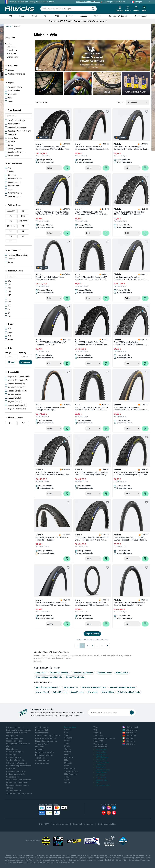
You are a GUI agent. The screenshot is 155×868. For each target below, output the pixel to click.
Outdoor (84, 16)
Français (140, 2)
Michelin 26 (93, 692)
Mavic (67, 746)
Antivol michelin (60, 692)
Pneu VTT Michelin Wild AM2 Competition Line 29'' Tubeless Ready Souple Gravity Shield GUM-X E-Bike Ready (91, 474)
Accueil (9, 26)
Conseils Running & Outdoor (48, 735)
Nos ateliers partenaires (46, 741)
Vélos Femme (101, 772)
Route (22, 16)
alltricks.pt (129, 741)
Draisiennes (101, 765)
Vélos (96, 727)
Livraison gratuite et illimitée (101, 2)
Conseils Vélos (42, 744)
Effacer (11, 362)
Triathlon (98, 16)
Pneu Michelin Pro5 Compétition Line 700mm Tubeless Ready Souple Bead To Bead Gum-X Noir (130, 539)
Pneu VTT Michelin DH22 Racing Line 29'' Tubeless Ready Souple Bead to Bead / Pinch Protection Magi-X (91, 278)
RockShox (69, 757)
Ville (46, 16)
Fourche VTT (101, 760)
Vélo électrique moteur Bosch (123, 687)
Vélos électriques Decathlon (48, 687)
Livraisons (40, 747)
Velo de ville (101, 749)
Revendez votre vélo (44, 755)
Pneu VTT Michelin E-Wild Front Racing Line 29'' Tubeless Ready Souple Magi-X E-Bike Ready (131, 474)
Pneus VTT (11, 47)
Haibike (68, 752)
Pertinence (138, 103)
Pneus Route (12, 50)
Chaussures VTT (101, 747)
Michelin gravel (42, 692)
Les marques (70, 727)
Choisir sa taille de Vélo (46, 738)
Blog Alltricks (12, 749)
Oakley (67, 755)
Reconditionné (141, 16)
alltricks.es (129, 733)
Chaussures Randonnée (104, 738)
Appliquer (26, 362)
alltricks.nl (129, 744)
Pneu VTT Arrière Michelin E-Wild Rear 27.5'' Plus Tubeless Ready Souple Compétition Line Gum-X (129, 213)
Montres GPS (101, 755)
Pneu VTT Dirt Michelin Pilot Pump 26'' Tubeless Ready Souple (51, 343)
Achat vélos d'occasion (16, 763)
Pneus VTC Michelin (59, 673)
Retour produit (42, 730)
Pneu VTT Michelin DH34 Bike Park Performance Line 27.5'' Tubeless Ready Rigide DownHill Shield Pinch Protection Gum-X (91, 213)
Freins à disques (103, 762)
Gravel (34, 16)
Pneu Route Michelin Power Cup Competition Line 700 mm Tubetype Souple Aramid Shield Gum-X (131, 278)
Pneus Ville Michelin (75, 677)
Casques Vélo (102, 780)
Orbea (67, 782)
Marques (18, 26)
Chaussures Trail (103, 770)
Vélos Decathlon (71, 687)
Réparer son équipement (17, 782)
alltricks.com (130, 730)
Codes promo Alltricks (16, 774)
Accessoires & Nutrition (118, 16)
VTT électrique (102, 757)
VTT (10, 16)
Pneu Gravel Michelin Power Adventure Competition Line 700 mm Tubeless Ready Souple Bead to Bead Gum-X (92, 604)
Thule (67, 735)
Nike (66, 760)
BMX (57, 16)
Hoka (67, 766)
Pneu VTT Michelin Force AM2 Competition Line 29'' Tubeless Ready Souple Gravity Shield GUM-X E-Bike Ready (92, 539)
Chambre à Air (13, 57)
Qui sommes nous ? (15, 727)
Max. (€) (23, 353)
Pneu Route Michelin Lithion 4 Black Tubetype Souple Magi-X (50, 278)
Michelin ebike (108, 692)
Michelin (8, 43)
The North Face (71, 771)
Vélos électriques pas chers (94, 687)
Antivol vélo (101, 767)
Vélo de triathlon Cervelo (129, 692)
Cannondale (70, 768)
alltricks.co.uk (130, 727)
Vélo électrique (100, 744)
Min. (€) (8, 353)
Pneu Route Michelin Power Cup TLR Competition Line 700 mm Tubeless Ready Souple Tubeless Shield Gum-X (131, 148)
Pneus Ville (11, 53)
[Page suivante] (107, 646)
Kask (67, 732)
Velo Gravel (101, 775)
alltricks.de (129, 735)
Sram (67, 743)
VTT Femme (101, 777)
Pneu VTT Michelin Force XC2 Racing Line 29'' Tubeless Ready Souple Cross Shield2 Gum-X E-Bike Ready (52, 213)
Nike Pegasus (70, 774)
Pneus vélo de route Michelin (49, 677)
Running (70, 16)
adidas (67, 777)
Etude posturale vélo (44, 752)
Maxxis (67, 741)
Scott (67, 780)
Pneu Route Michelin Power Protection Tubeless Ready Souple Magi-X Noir (129, 604)
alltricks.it (129, 738)
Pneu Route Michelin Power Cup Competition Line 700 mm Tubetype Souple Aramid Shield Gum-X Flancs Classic (131, 409)
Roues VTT (98, 741)
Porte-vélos (101, 752)
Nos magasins (42, 733)
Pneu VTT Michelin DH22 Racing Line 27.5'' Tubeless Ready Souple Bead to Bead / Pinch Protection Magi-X (92, 409)
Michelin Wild (122, 673)
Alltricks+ (10, 788)
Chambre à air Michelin (83, 673)
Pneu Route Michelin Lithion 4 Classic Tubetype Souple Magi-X (50, 408)
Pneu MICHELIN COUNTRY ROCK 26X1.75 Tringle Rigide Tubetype (52, 539)
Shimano (68, 738)
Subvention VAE (42, 761)
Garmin (68, 749)
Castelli (68, 729)
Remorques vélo (103, 785)
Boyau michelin (77, 692)
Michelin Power (105, 673)
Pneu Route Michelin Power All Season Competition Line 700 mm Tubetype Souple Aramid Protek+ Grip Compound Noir (53, 604)
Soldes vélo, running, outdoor (19, 793)
